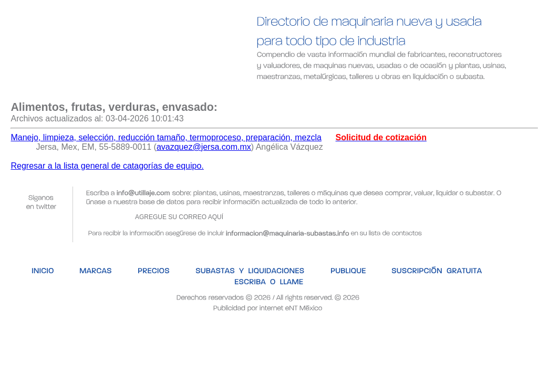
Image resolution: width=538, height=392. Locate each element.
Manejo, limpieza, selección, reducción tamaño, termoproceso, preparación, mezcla (166, 137)
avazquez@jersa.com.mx (204, 147)
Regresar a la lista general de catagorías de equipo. (107, 166)
